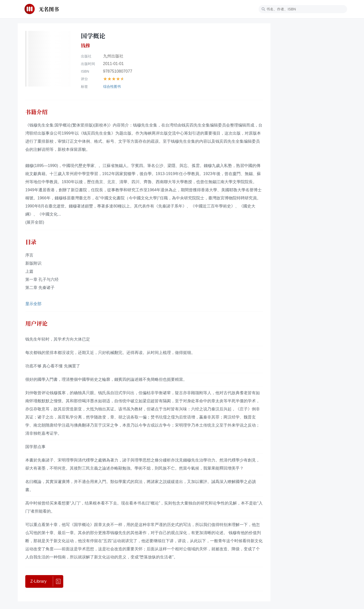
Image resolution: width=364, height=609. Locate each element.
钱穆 (85, 46)
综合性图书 (112, 87)
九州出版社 (113, 56)
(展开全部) (35, 222)
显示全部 (33, 304)
